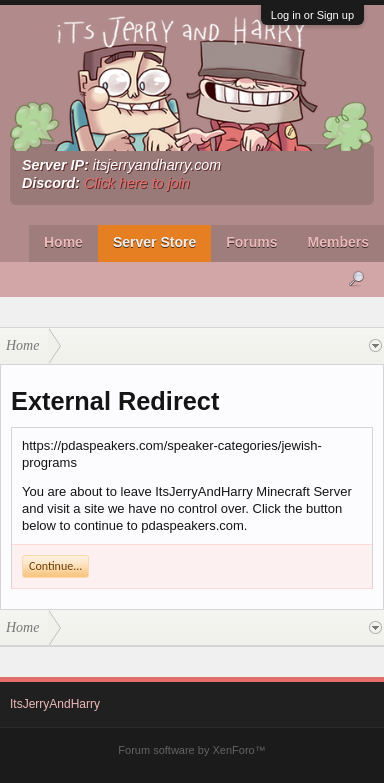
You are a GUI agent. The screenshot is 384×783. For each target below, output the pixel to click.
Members (338, 242)
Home (63, 242)
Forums (251, 242)
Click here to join (137, 183)
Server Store (154, 242)
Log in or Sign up (312, 15)
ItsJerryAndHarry (55, 704)
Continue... (55, 566)
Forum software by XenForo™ (191, 750)
